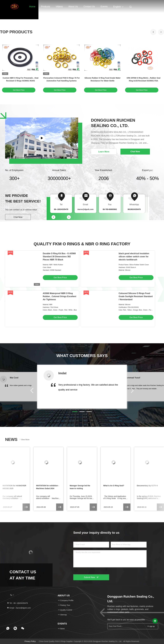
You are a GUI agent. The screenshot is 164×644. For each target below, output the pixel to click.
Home (32, 7)
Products (46, 7)
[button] (161, 32)
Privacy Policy (30, 641)
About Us (73, 7)
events (104, 7)
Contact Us (89, 7)
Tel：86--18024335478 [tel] (17, 603)
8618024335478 (134, 209)
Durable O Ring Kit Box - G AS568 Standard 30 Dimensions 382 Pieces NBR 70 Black (59, 257)
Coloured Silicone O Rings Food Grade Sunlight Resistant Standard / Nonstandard (136, 296)
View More (24, 440)
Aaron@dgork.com (85, 209)
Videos (59, 7)
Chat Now (18, 217)
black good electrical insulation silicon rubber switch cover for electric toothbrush (134, 257)
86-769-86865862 (110, 209)
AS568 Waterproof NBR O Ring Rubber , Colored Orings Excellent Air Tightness (60, 296)
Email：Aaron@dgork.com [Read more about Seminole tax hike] (19, 608)
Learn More (104, 152)
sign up (151, 626)
